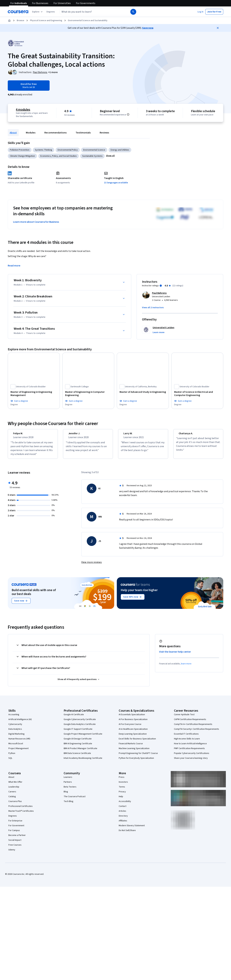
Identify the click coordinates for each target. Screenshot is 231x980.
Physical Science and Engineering (46, 20)
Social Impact (15, 843)
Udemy (12, 853)
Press (122, 780)
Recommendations (55, 133)
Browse (21, 20)
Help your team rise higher (139, 593)
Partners (68, 785)
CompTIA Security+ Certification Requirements (197, 732)
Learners (68, 780)
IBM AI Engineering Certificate (78, 746)
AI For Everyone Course (130, 727)
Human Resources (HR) (19, 742)
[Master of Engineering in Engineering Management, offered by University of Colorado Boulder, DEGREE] (34, 394)
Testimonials (83, 133)
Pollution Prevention (20, 150)
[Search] (133, 12)
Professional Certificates (21, 809)
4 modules (23, 110)
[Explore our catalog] (38, 12)
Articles (122, 814)
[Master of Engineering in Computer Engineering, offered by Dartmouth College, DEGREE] (88, 394)
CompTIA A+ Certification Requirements (193, 727)
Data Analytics (15, 732)
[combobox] (91, 12)
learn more (186, 667)
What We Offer (15, 785)
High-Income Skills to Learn (187, 742)
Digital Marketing (16, 737)
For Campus (14, 833)
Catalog (12, 799)
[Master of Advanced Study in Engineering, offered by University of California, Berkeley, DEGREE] (143, 392)
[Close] (218, 28)
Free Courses (15, 848)
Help (121, 799)
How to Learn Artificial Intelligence (190, 746)
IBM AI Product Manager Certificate (80, 751)
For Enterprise (15, 824)
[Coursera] (18, 12)
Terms (122, 790)
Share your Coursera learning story (191, 761)
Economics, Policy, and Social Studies (59, 156)
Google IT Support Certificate (78, 732)
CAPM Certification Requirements (190, 722)
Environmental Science (94, 150)
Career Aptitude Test (184, 717)
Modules (31, 133)
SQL (10, 761)
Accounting (14, 717)
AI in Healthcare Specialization (133, 732)
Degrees (13, 819)
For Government (16, 828)
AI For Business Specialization (133, 722)
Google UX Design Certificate (78, 742)
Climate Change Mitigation (22, 156)
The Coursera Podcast (75, 799)
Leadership (14, 790)
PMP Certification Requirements (189, 751)
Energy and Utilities (120, 150)
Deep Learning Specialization (133, 737)
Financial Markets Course (131, 746)
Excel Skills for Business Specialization (137, 742)
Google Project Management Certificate (83, 737)
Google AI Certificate (74, 717)
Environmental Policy (68, 150)
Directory (123, 819)
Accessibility (125, 804)
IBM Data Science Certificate (77, 756)
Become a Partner (17, 838)
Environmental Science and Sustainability (88, 20)
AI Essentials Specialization (132, 717)
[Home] (9, 20)
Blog (66, 795)
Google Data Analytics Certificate (80, 727)
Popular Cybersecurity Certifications (192, 756)
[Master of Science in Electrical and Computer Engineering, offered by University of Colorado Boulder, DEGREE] (197, 394)
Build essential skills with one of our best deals (34, 595)
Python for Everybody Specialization (136, 761)
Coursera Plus (15, 804)
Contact (123, 809)
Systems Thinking (44, 150)
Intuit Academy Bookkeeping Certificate (83, 761)
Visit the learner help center (175, 655)
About (13, 133)
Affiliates (123, 824)
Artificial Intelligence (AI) (20, 722)
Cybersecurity (15, 727)
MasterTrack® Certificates (21, 814)
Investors (123, 785)
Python (12, 756)
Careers (12, 795)
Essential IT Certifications (186, 737)
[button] (51, 12)
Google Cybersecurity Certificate (80, 722)
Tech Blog (68, 804)
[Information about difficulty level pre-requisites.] (128, 114)
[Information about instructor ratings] (161, 286)
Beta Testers (70, 790)
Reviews (104, 133)
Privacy (122, 795)
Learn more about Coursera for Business (36, 222)
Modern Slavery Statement (132, 828)
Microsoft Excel (16, 746)
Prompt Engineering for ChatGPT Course (138, 756)
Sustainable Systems (92, 156)
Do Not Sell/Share (127, 833)
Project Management (18, 751)
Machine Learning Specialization (134, 751)
